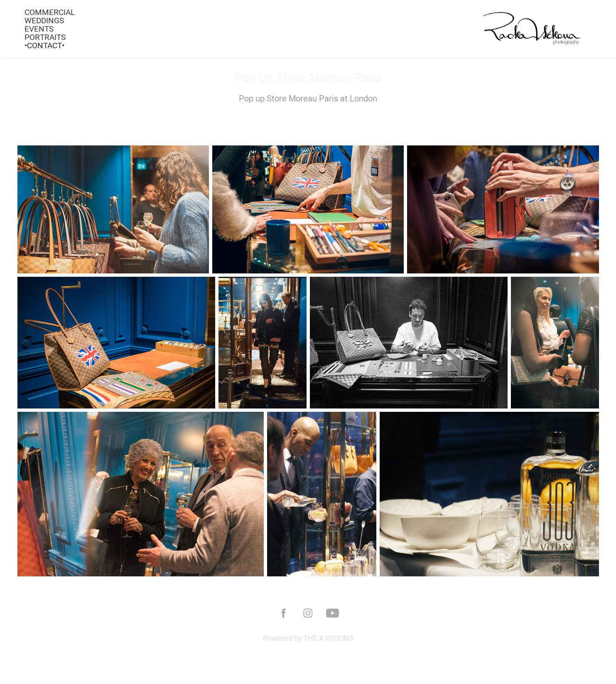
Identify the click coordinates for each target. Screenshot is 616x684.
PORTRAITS (45, 37)
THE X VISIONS (328, 638)
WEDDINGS (44, 20)
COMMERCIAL (50, 12)
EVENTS (39, 29)
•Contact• (44, 45)
